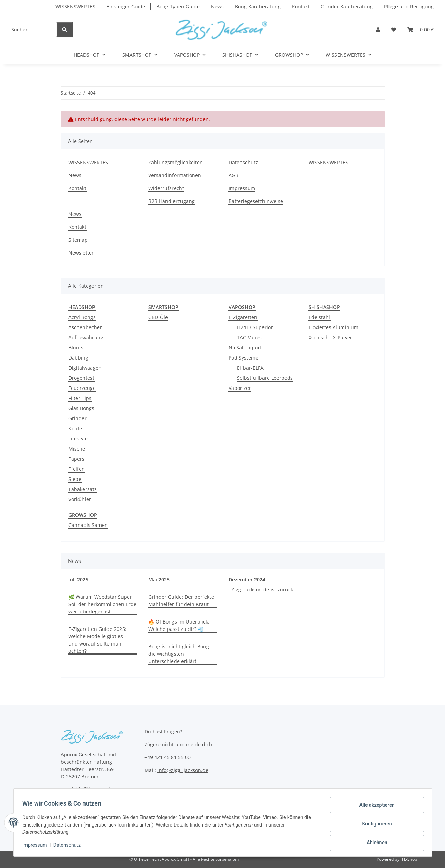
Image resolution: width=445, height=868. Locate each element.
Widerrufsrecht (166, 188)
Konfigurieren (375, 825)
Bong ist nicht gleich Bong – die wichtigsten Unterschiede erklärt (181, 654)
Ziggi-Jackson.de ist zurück (262, 590)
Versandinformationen (175, 175)
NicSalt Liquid (245, 348)
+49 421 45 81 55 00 (168, 757)
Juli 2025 (78, 579)
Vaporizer (240, 388)
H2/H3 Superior (255, 327)
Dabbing (78, 358)
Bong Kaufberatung (258, 6)
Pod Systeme (243, 358)
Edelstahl (319, 317)
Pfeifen (77, 469)
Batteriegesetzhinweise (256, 201)
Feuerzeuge (82, 388)
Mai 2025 (159, 579)
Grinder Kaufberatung (347, 6)
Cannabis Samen (88, 525)
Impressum (37, 846)
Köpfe (75, 428)
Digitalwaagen (85, 368)
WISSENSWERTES (75, 6)
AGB (233, 175)
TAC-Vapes (249, 337)
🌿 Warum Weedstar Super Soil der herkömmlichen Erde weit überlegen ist (102, 604)
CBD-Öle (158, 317)
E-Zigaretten (243, 317)
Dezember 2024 (247, 579)
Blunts (76, 348)
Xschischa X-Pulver (330, 337)
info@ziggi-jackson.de (183, 770)
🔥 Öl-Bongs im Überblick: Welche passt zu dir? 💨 (179, 625)
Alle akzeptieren (375, 807)
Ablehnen (375, 843)
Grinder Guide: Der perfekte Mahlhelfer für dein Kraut (181, 601)
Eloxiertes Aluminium (333, 327)
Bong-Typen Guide (178, 6)
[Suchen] (31, 29)
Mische (77, 449)
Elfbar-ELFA (250, 368)
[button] (378, 29)
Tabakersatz (83, 489)
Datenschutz (69, 846)
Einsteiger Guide (126, 6)
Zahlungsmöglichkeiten (176, 162)
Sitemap (78, 240)
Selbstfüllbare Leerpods (265, 378)
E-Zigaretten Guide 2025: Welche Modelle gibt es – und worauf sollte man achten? (98, 640)
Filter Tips (80, 398)
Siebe (75, 479)
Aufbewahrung (86, 337)
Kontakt (301, 6)
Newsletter (81, 253)
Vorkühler (80, 499)
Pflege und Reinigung (409, 6)
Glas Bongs (81, 408)
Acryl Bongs (82, 317)
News (217, 6)
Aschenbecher (85, 327)
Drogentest (81, 378)
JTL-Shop (409, 859)
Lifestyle (78, 439)
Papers (76, 459)
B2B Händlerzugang (172, 201)
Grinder (77, 418)
